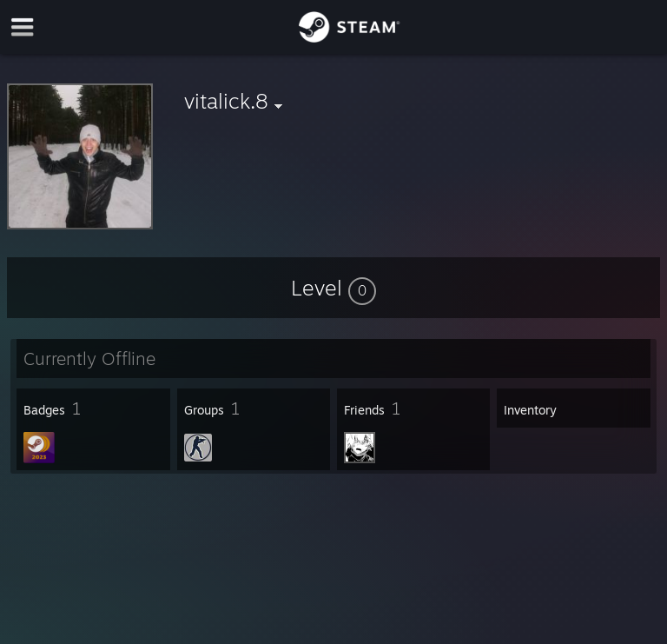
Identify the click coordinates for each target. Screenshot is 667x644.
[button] (333, 288)
